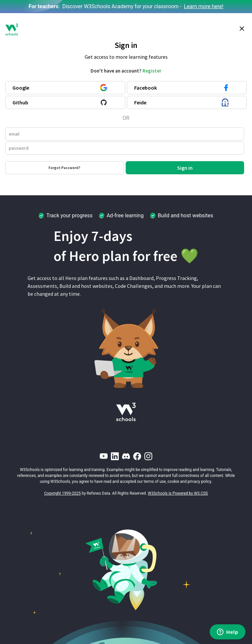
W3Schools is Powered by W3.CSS (178, 493)
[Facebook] (137, 456)
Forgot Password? (64, 168)
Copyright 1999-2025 (63, 493)
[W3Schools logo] (12, 30)
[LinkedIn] (115, 456)
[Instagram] (148, 456)
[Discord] (126, 456)
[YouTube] (104, 456)
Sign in (185, 168)
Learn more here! (204, 6)
